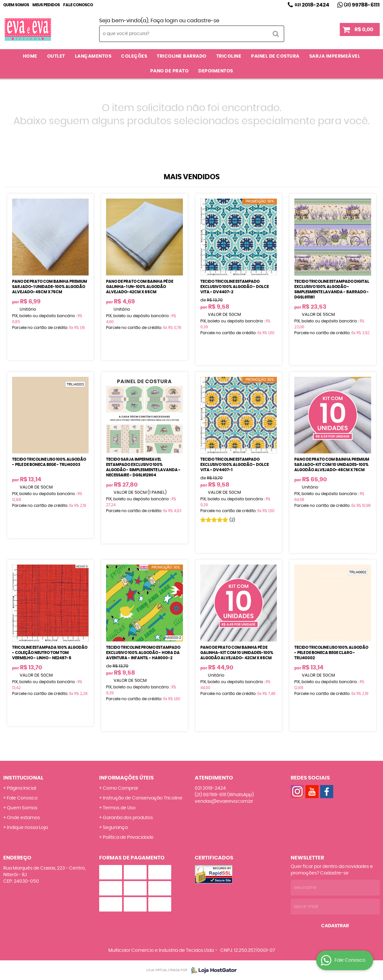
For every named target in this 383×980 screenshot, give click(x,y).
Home (30, 56)
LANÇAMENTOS (93, 56)
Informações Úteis (127, 778)
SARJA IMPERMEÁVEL (335, 56)
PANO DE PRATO (170, 71)
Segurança (115, 828)
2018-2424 (312, 5)
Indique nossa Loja (27, 828)
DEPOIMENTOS (216, 71)
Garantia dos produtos (128, 818)
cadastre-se (203, 21)
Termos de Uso (119, 808)
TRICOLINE (229, 56)
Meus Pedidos (46, 5)
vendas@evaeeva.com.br (224, 801)
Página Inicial (21, 788)
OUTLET (56, 56)
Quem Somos (16, 5)
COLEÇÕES (134, 56)
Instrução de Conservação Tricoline (143, 798)
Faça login (164, 21)
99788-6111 (362, 5)
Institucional (23, 778)
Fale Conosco (78, 5)
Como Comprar (120, 788)
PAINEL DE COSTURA (275, 56)
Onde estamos (23, 818)
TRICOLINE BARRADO (182, 56)
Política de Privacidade (128, 837)
